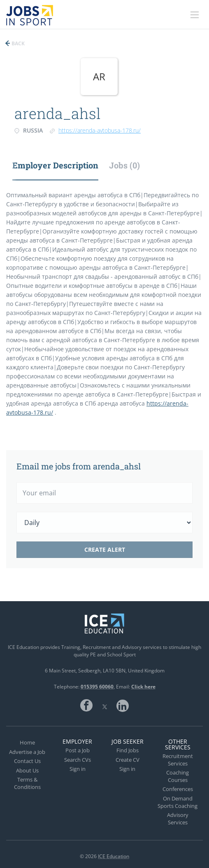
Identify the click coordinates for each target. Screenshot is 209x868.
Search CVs (78, 760)
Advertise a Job (27, 752)
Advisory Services (178, 819)
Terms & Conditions (27, 783)
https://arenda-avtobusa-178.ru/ (100, 130)
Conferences (178, 789)
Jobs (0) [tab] (124, 165)
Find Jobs (128, 750)
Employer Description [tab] (55, 165)
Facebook (86, 705)
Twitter (104, 705)
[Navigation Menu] (195, 15)
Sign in (78, 769)
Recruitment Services (178, 760)
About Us (27, 770)
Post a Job (78, 750)
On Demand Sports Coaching (178, 802)
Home (27, 742)
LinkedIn (123, 705)
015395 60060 (97, 687)
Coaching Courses (178, 776)
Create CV (128, 760)
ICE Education (114, 856)
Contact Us (27, 761)
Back (17, 43)
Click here (143, 687)
